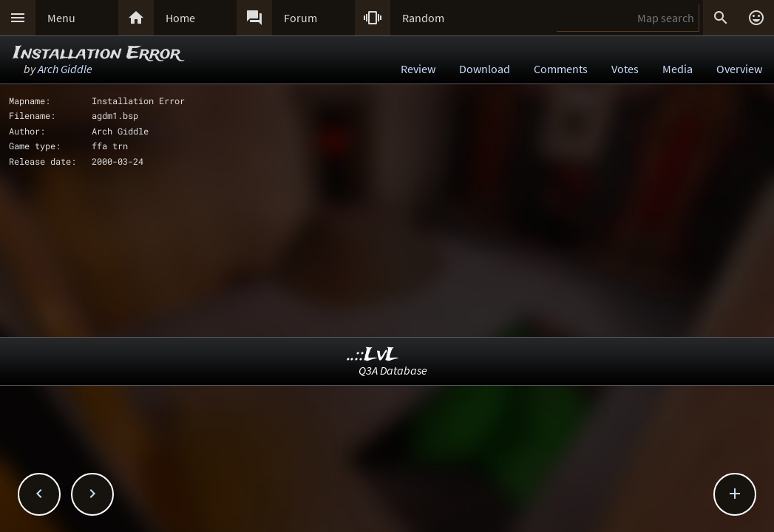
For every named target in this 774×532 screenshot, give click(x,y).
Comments (561, 69)
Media (678, 69)
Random (423, 18)
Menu (61, 18)
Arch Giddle (65, 69)
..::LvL (373, 355)
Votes (625, 69)
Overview (739, 69)
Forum (301, 18)
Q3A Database (393, 370)
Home (180, 18)
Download (485, 69)
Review (418, 69)
